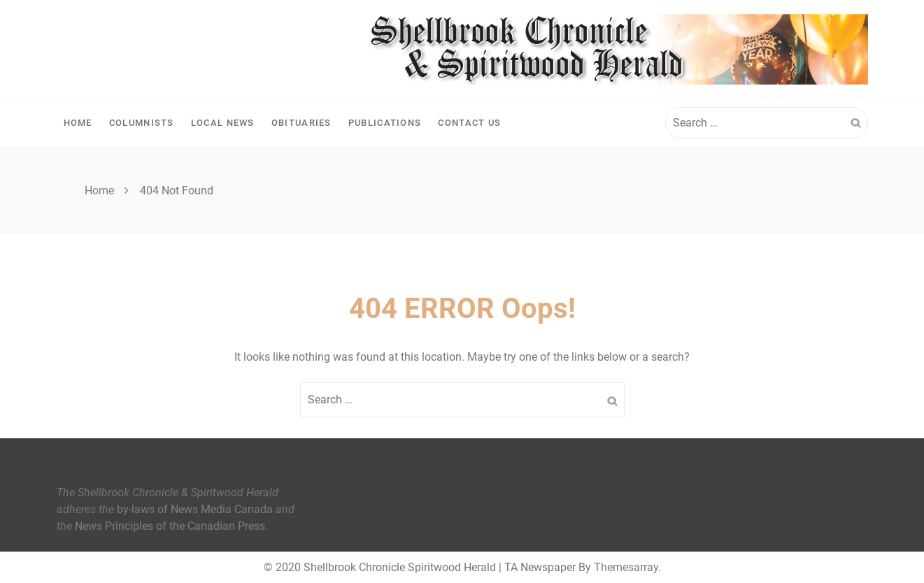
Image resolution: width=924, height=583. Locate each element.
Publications (385, 123)
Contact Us (469, 123)
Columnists (142, 123)
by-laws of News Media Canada (195, 509)
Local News (223, 123)
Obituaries (301, 123)
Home (78, 123)
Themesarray (626, 567)
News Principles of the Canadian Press (170, 526)
